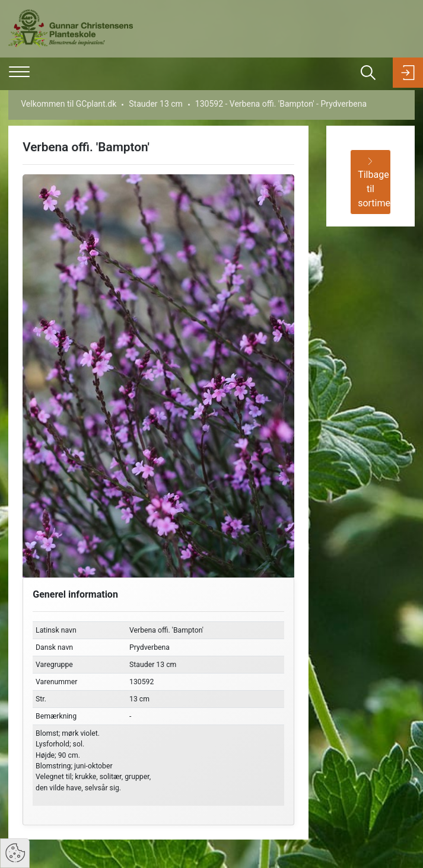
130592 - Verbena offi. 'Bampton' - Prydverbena (281, 104)
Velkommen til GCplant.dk (69, 104)
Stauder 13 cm (156, 104)
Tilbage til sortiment (374, 183)
